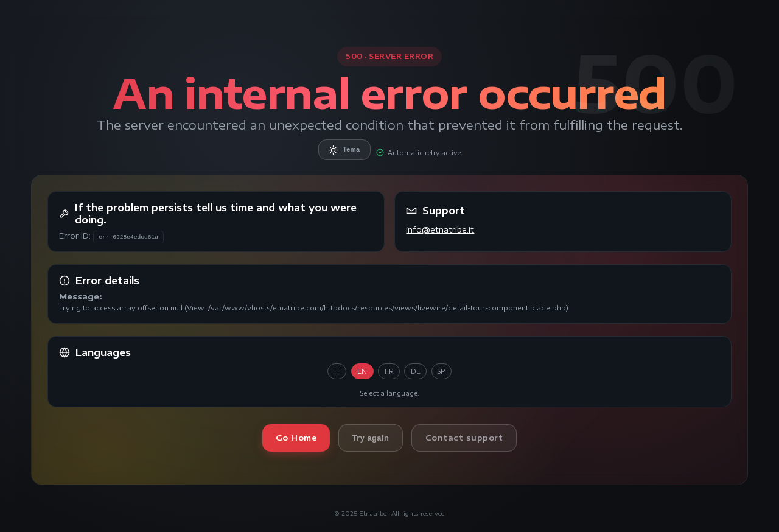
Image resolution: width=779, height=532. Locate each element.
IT (337, 371)
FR (389, 371)
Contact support (464, 438)
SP (441, 371)
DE (416, 371)
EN (362, 371)
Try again (371, 438)
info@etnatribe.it (440, 229)
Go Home (296, 438)
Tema (344, 150)
